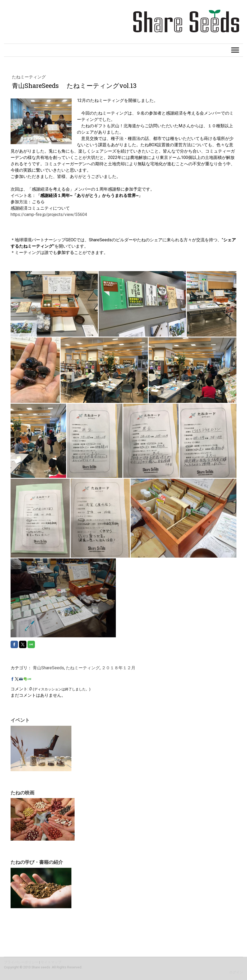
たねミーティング (29, 77)
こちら (38, 202)
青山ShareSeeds (48, 668)
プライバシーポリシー (21, 962)
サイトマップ (51, 962)
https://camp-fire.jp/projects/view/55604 (49, 215)
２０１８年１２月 (118, 668)
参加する (66, 253)
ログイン (236, 972)
